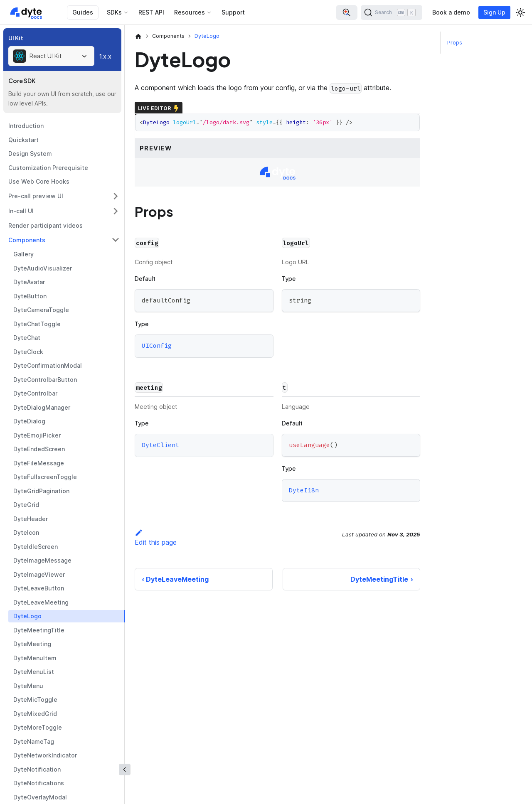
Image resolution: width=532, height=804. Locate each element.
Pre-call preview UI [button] (36, 196)
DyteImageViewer (39, 574)
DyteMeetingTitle (39, 630)
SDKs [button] (114, 12)
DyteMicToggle (35, 700)
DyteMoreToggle (38, 727)
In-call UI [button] (21, 211)
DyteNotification (37, 769)
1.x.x (105, 56)
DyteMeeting (32, 644)
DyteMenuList (34, 672)
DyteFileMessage (39, 463)
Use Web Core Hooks (39, 181)
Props (455, 43)
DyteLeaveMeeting (41, 602)
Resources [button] (190, 12)
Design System (30, 154)
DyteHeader (31, 519)
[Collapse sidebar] (125, 770)
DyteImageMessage (42, 560)
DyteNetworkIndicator (45, 755)
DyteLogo (27, 616)
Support (233, 12)
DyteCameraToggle (41, 310)
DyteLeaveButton (39, 588)
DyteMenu (28, 686)
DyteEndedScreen (39, 449)
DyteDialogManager (42, 407)
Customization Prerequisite (48, 168)
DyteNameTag (34, 741)
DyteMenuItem (35, 658)
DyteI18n (304, 490)
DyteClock (28, 352)
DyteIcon (26, 532)
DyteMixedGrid (35, 714)
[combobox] (51, 56)
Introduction (26, 126)
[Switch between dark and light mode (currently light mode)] (520, 12)
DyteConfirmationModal (48, 365)
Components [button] (27, 240)
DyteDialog (29, 421)
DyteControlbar (35, 393)
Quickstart (23, 140)
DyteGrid (26, 505)
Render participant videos (46, 225)
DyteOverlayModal (40, 797)
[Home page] (138, 36)
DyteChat (27, 338)
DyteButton (30, 296)
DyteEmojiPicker (37, 435)
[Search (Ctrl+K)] (392, 12)
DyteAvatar (29, 282)
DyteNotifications (39, 783)
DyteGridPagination (41, 491)
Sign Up (494, 12)
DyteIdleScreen (36, 547)
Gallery (23, 254)
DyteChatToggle (37, 324)
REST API (151, 12)
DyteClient (160, 445)
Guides (83, 12)
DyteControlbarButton (45, 380)
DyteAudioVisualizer (43, 268)
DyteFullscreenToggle (45, 477)
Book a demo (451, 12)
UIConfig (157, 346)
